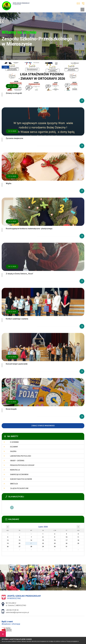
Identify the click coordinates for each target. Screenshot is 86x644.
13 (19, 540)
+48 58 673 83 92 (83, 3)
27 (19, 547)
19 (8, 543)
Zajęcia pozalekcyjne (19, 488)
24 (67, 543)
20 (19, 543)
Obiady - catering (17, 461)
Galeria (13, 451)
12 (8, 540)
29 (43, 547)
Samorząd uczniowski (19, 474)
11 (78, 537)
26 (8, 547)
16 (55, 540)
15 (43, 540)
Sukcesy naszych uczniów (21, 479)
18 (78, 540)
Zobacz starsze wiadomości (43, 426)
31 (67, 547)
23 (55, 543)
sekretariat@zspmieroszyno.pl (78, 3)
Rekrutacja (15, 470)
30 (55, 547)
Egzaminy (14, 447)
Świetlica (14, 484)
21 (31, 543)
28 (31, 547)
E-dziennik (14, 442)
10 (67, 537)
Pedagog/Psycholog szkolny (22, 465)
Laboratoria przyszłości (21, 456)
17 (67, 540)
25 (78, 543)
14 (31, 540)
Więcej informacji (12, 508)
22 (43, 543)
